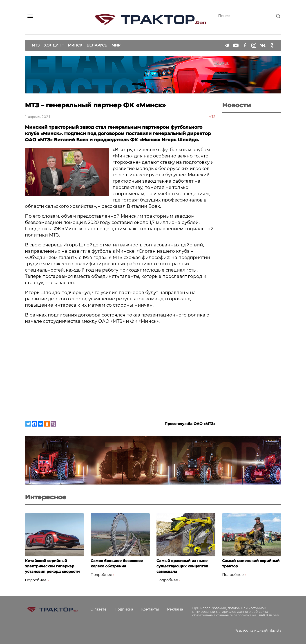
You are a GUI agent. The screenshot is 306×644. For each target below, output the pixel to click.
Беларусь (97, 45)
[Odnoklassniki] (47, 424)
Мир (116, 45)
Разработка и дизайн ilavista (258, 631)
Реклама (175, 609)
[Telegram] (28, 424)
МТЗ (36, 45)
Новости (237, 105)
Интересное (46, 497)
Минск (75, 45)
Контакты (150, 609)
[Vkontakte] (41, 424)
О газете (98, 609)
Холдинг (54, 45)
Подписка (124, 609)
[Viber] (53, 424)
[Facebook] (34, 424)
